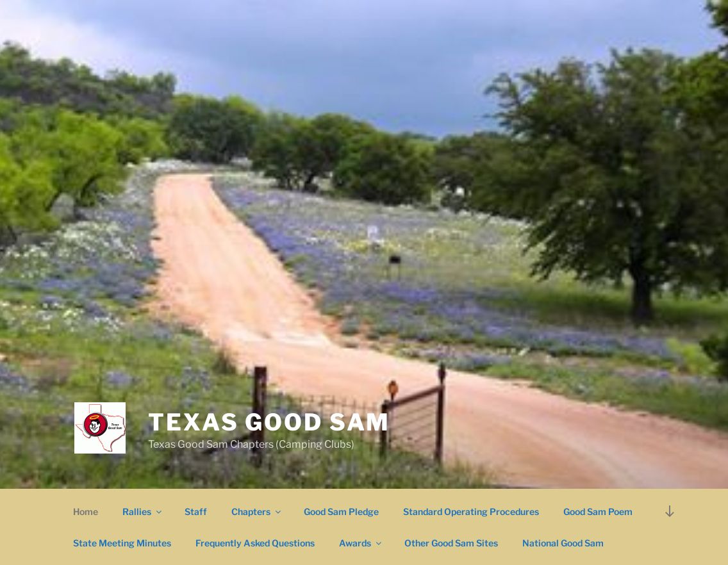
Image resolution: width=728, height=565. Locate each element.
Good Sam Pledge (341, 512)
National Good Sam (563, 543)
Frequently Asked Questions (255, 543)
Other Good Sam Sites (451, 543)
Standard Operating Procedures (471, 512)
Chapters (257, 512)
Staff (196, 512)
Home (86, 512)
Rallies (143, 512)
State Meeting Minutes (122, 543)
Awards (361, 543)
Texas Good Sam (269, 422)
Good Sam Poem (598, 512)
